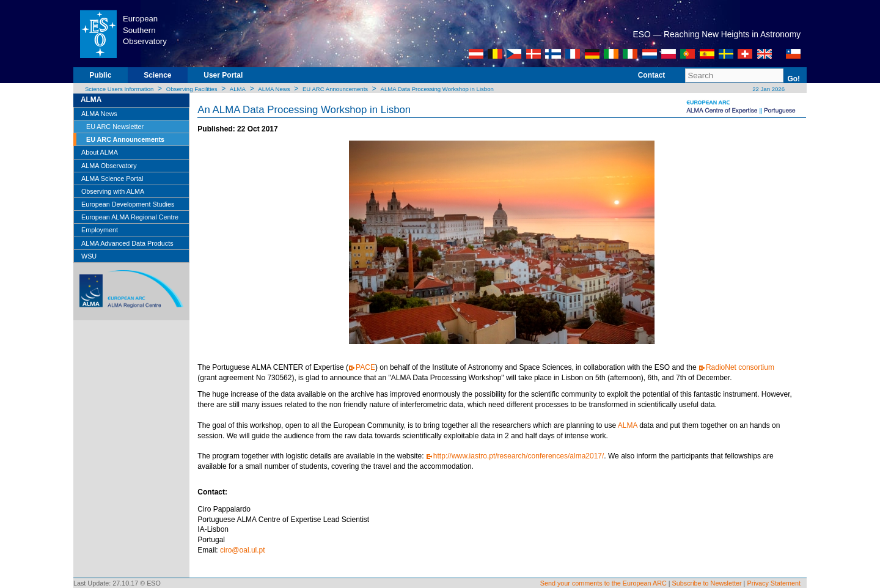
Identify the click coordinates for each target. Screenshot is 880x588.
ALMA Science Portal (112, 178)
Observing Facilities (192, 89)
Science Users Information (119, 89)
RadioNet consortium (740, 367)
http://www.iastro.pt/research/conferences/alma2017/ (519, 456)
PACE (365, 367)
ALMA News (274, 89)
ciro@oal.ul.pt (243, 550)
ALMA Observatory (109, 166)
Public (100, 75)
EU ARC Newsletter (115, 127)
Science (157, 75)
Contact (652, 75)
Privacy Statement (774, 583)
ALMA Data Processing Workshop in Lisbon (437, 89)
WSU (89, 256)
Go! (794, 79)
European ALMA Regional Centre (130, 217)
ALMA (238, 89)
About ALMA (100, 152)
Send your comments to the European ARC (603, 583)
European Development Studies (128, 204)
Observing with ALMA (113, 191)
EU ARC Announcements (335, 89)
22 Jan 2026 (768, 89)
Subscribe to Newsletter (707, 583)
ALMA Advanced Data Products (127, 243)
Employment (100, 230)
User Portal (223, 75)
